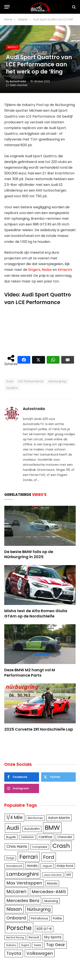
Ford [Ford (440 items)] (49, 857)
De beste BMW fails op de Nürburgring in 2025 (29, 554)
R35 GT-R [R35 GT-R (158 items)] (44, 929)
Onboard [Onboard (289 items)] (16, 918)
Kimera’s (65, 270)
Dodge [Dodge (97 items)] (10, 858)
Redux (47, 270)
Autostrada (18, 81)
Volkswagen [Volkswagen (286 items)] (40, 953)
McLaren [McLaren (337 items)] (16, 892)
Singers (34, 270)
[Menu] (7, 7)
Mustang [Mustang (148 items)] (51, 901)
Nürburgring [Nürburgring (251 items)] (39, 909)
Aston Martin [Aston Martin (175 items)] (59, 818)
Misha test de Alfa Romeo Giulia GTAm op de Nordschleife (36, 613)
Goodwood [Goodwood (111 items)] (14, 866)
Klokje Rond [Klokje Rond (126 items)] (65, 866)
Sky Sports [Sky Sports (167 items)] (53, 937)
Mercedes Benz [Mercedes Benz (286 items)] (23, 901)
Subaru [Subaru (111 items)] (11, 945)
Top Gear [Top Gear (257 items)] (56, 945)
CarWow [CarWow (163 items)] (46, 837)
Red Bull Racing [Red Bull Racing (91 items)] (15, 938)
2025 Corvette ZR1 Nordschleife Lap (39, 729)
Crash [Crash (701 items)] (61, 846)
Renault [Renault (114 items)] (34, 937)
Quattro (12, 388)
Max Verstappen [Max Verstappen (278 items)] (24, 883)
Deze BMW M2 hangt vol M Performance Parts (30, 672)
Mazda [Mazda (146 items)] (52, 883)
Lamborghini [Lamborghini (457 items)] (23, 874)
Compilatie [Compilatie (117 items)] (40, 847)
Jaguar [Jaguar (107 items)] (47, 866)
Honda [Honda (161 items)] (32, 866)
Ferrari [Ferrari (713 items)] (29, 857)
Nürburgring (57, 381)
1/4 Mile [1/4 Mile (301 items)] (15, 817)
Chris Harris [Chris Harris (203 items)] (17, 847)
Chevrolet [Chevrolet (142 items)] (65, 837)
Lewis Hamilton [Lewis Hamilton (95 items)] (53, 875)
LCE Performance (31, 381)
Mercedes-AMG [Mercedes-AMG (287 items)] (49, 892)
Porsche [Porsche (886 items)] (19, 928)
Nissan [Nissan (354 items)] (14, 909)
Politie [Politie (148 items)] (57, 918)
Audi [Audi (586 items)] (13, 828)
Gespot (13, 47)
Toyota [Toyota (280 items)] (14, 953)
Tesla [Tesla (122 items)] (37, 945)
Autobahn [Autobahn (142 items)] (32, 829)
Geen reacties (17, 85)
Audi (10, 381)
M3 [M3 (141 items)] (69, 875)
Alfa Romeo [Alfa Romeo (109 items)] (35, 818)
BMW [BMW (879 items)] (52, 828)
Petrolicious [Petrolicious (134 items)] (39, 918)
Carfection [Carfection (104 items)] (27, 837)
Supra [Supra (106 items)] (25, 945)
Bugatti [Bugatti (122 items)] (11, 837)
